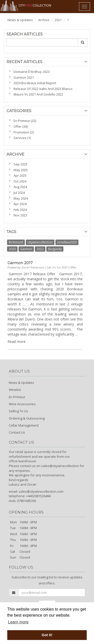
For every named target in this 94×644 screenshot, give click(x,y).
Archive (44, 20)
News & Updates (20, 20)
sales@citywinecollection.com (41, 491)
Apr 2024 (20, 204)
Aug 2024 (20, 187)
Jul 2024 (19, 193)
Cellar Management (24, 425)
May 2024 (21, 198)
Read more (17, 341)
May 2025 (21, 170)
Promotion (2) (24, 132)
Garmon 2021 (24, 77)
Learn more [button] (18, 622)
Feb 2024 (20, 210)
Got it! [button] (47, 635)
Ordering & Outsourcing (27, 418)
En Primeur (17, 397)
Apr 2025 (20, 175)
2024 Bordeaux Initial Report (35, 83)
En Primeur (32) (25, 121)
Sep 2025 (20, 164)
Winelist (15, 390)
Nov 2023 (20, 215)
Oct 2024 (20, 181)
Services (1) (22, 138)
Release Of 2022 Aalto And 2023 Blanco (43, 89)
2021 (58, 20)
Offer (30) (21, 126)
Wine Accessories (22, 404)
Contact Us (17, 432)
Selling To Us (18, 411)
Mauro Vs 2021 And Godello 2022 (38, 94)
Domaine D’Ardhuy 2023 (32, 72)
